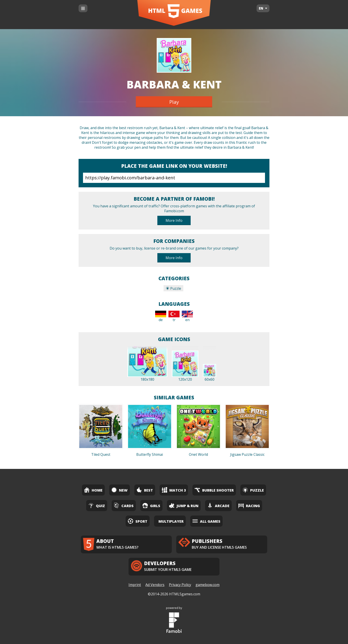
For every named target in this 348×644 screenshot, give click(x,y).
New (120, 490)
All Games (206, 521)
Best (145, 490)
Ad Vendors (155, 585)
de (161, 316)
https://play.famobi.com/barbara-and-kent (174, 178)
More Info (174, 220)
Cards (124, 505)
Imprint (135, 585)
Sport (138, 521)
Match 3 (174, 490)
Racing (249, 505)
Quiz (97, 505)
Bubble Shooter (214, 490)
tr (174, 316)
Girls (151, 505)
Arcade (218, 505)
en (187, 316)
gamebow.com (208, 585)
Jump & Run (184, 505)
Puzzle (173, 288)
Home (93, 490)
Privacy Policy (180, 585)
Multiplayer (171, 521)
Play (174, 102)
